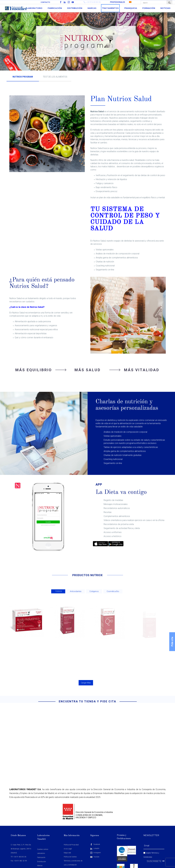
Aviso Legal (68, 849)
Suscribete (156, 861)
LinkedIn (95, 848)
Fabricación (55, 8)
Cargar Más (86, 683)
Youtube (95, 857)
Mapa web (67, 853)
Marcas (92, 8)
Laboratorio (35, 8)
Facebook (95, 844)
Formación (149, 8)
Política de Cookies (70, 857)
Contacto (45, 2)
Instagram (96, 853)
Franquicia (131, 8)
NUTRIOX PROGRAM (23, 77)
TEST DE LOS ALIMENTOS (55, 77)
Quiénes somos (43, 849)
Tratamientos (110, 8)
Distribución (75, 8)
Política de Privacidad (71, 845)
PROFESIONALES (118, 2)
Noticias (165, 8)
